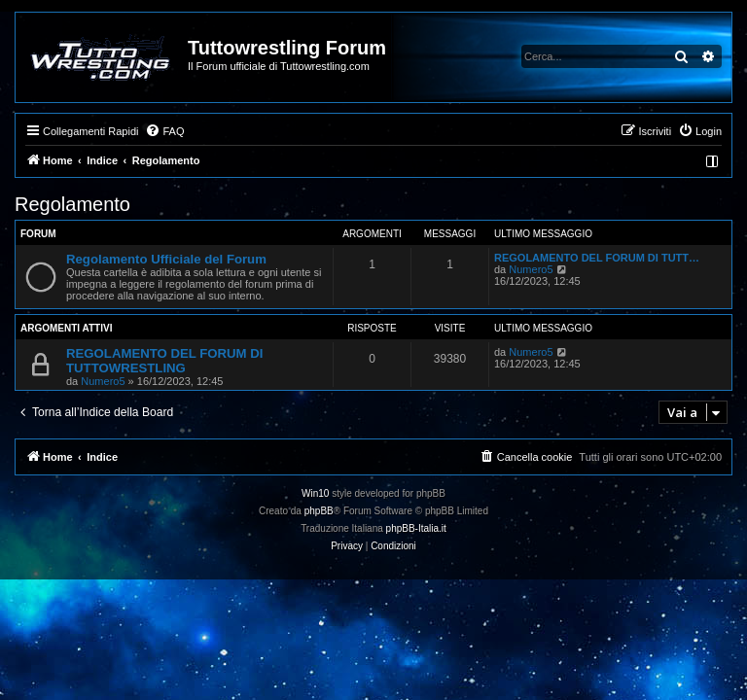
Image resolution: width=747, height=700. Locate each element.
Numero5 (531, 269)
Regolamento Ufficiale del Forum (166, 259)
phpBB (319, 511)
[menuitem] (164, 131)
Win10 (315, 493)
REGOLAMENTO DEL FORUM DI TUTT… (597, 258)
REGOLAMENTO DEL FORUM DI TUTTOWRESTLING (164, 361)
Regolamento (72, 204)
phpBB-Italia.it (416, 528)
